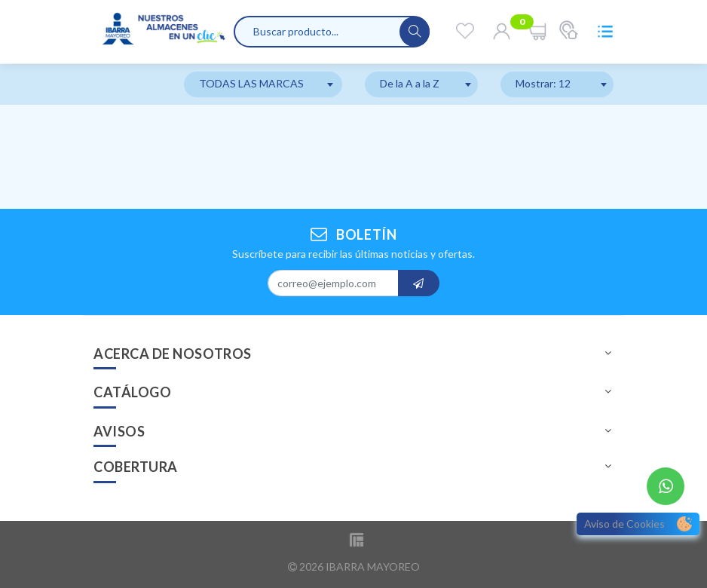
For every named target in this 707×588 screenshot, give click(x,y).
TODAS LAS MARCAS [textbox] (251, 83)
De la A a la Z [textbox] (410, 83)
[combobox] (263, 84)
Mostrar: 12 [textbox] (543, 83)
